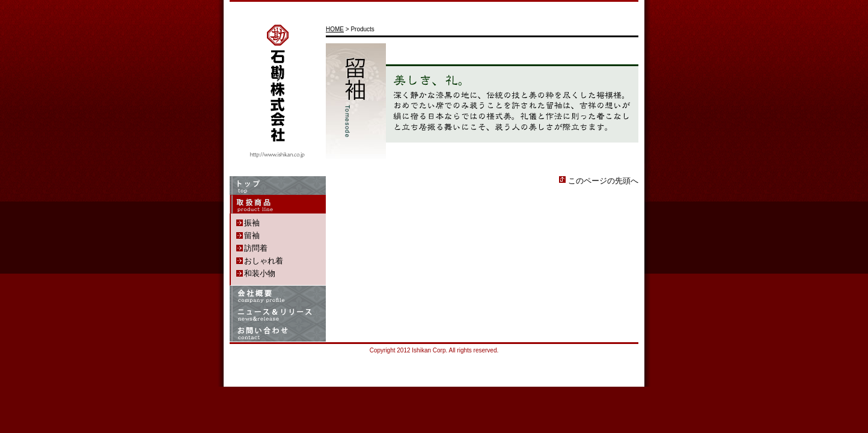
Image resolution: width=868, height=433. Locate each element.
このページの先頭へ (603, 181)
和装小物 (260, 273)
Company (278, 295)
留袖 (252, 235)
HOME (335, 29)
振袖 (252, 223)
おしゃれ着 (264, 261)
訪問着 (256, 248)
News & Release (278, 314)
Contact (278, 332)
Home (278, 186)
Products (278, 204)
